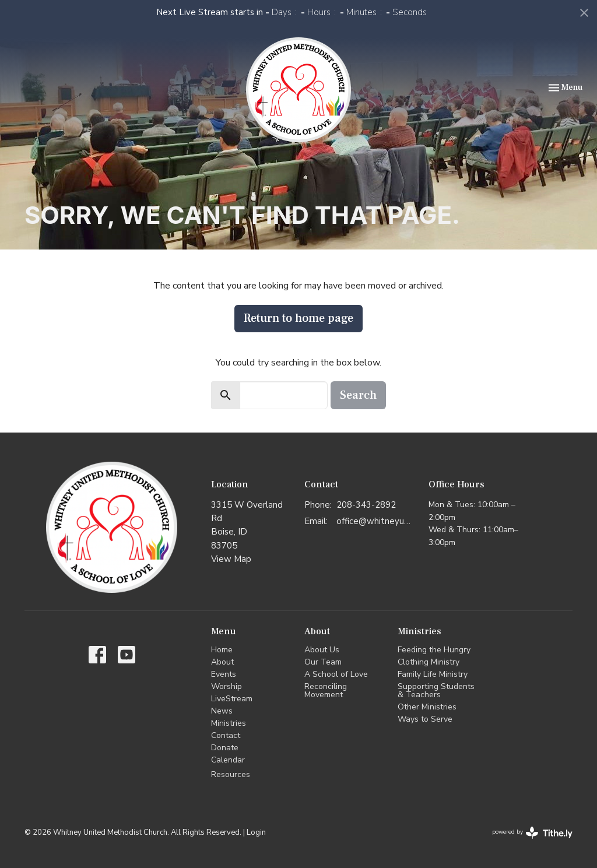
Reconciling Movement (326, 690)
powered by (532, 833)
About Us (322, 650)
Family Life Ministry (433, 674)
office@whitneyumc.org (377, 521)
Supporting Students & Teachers (436, 690)
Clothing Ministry (429, 662)
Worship (226, 686)
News (222, 711)
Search (358, 395)
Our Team (323, 662)
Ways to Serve (425, 719)
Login (256, 832)
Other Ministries (427, 707)
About (222, 662)
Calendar (228, 760)
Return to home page (298, 318)
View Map (231, 559)
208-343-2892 (366, 505)
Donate (225, 748)
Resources (231, 774)
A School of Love (336, 674)
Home (222, 650)
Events (224, 674)
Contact (226, 735)
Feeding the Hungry (434, 650)
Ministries (229, 723)
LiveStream (232, 699)
